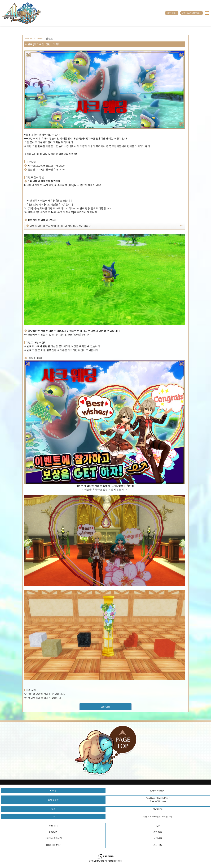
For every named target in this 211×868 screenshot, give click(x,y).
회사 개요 (158, 845)
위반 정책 (158, 832)
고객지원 (158, 838)
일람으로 (105, 707)
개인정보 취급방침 (53, 838)
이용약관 (53, 832)
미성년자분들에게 (53, 845)
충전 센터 (172, 13)
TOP (158, 826)
